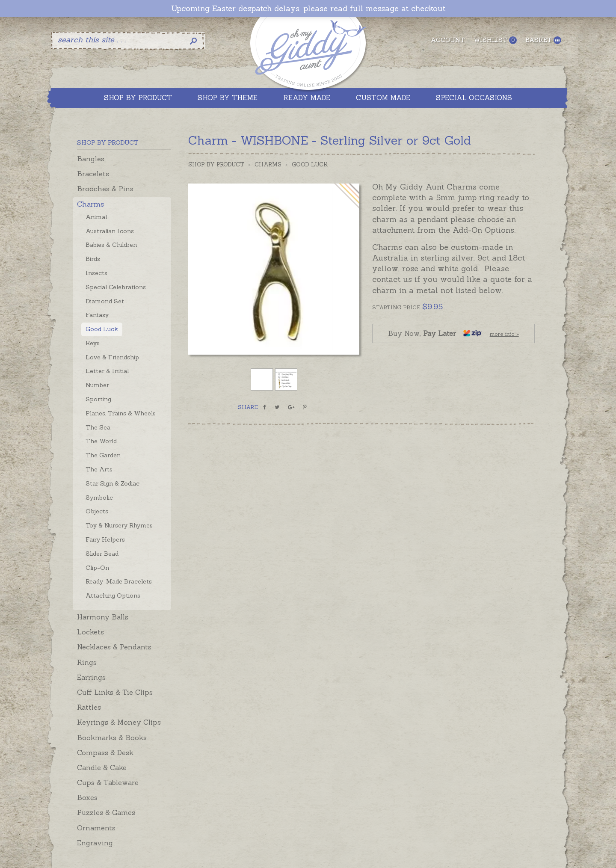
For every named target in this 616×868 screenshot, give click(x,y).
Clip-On (97, 568)
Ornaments (96, 828)
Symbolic (99, 498)
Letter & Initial (107, 371)
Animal (96, 217)
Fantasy (97, 315)
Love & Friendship (112, 357)
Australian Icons (110, 231)
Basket (543, 40)
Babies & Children (111, 245)
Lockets (90, 632)
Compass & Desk (105, 752)
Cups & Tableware (108, 782)
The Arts (99, 469)
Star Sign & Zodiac (113, 483)
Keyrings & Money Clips (119, 722)
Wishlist (495, 40)
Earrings (91, 677)
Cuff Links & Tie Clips (115, 692)
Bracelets (93, 174)
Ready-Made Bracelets (119, 581)
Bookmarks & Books (112, 738)
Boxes (87, 797)
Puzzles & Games (106, 812)
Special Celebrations (116, 287)
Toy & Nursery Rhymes (119, 525)
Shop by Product (216, 164)
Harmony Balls (103, 617)
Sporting (98, 399)
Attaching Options (113, 595)
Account (448, 40)
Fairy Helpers (105, 539)
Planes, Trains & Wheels (121, 413)
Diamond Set (105, 301)
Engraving (95, 843)
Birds (93, 259)
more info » (504, 334)
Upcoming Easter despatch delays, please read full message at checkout (308, 9)
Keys (93, 343)
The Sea (98, 427)
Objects (97, 511)
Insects (96, 273)
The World (101, 441)
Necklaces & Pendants (114, 647)
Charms (90, 204)
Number (97, 385)
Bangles (91, 159)
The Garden (103, 455)
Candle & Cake (102, 767)
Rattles (89, 707)
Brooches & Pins (105, 189)
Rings (87, 662)
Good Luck (102, 329)
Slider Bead (102, 554)
